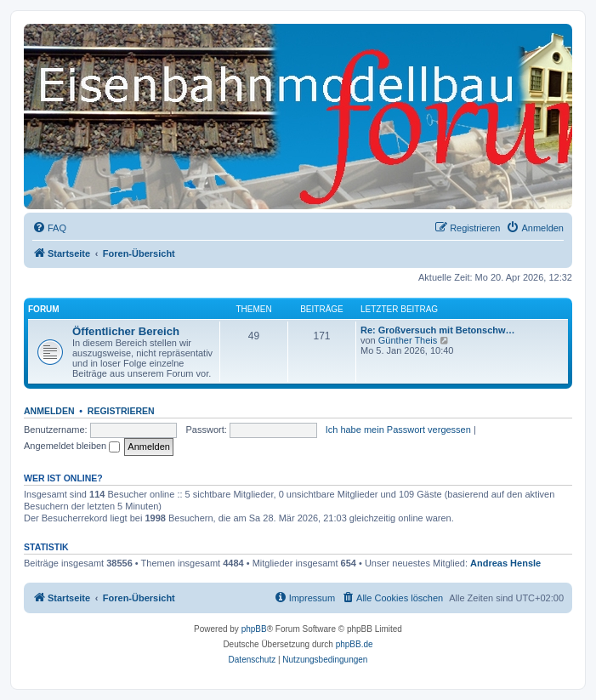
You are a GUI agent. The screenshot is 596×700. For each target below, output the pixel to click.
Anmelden (49, 411)
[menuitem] (49, 228)
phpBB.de (355, 644)
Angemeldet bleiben (72, 446)
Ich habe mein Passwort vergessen (398, 430)
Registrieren (121, 411)
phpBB (254, 629)
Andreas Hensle (505, 563)
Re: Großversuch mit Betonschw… (438, 330)
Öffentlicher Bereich (126, 331)
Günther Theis (408, 340)
